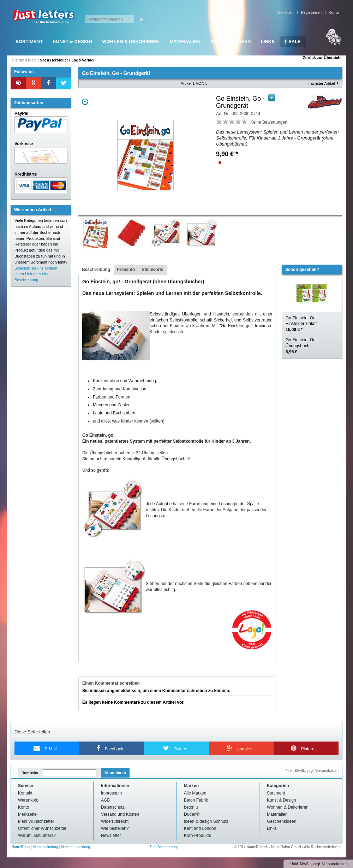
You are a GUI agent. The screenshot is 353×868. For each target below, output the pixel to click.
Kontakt (25, 793)
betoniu (191, 807)
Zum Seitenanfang (164, 847)
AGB (105, 800)
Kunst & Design (72, 42)
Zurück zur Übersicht (322, 58)
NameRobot (22, 847)
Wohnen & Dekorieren (131, 42)
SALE (292, 42)
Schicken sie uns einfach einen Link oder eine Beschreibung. (36, 274)
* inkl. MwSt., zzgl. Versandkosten (312, 771)
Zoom (85, 102)
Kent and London (200, 828)
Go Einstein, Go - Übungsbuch (302, 346)
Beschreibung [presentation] (96, 270)
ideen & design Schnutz (206, 821)
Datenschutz (113, 807)
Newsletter (30, 773)
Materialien (185, 42)
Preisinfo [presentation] (126, 270)
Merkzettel (28, 814)
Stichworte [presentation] (152, 270)
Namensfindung (46, 847)
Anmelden (285, 13)
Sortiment (29, 42)
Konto (23, 807)
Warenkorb (28, 800)
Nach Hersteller (54, 60)
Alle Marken (195, 793)
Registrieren (311, 13)
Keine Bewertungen (269, 122)
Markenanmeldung (75, 847)
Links (268, 42)
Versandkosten (335, 864)
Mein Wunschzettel (36, 821)
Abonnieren (115, 773)
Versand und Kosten (120, 814)
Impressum (111, 793)
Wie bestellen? (115, 828)
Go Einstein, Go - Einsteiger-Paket (302, 324)
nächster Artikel (322, 83)
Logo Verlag (82, 60)
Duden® (192, 814)
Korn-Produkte (198, 835)
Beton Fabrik (196, 800)
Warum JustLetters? (37, 835)
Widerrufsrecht (115, 821)
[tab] (96, 270)
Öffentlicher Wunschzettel (42, 828)
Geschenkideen (231, 42)
